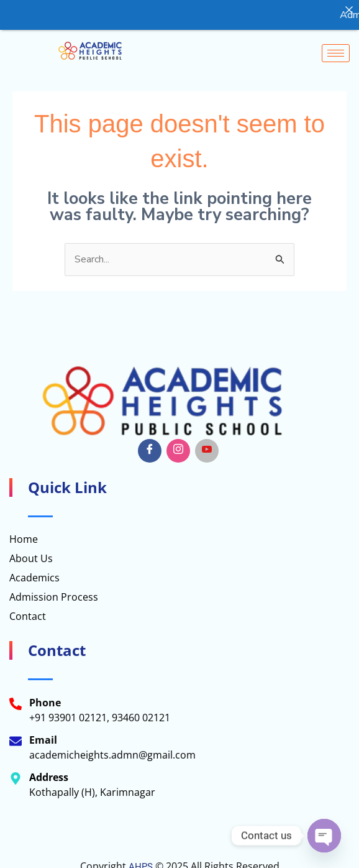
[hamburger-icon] (336, 53)
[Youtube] (207, 451)
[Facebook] (150, 451)
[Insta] (178, 451)
